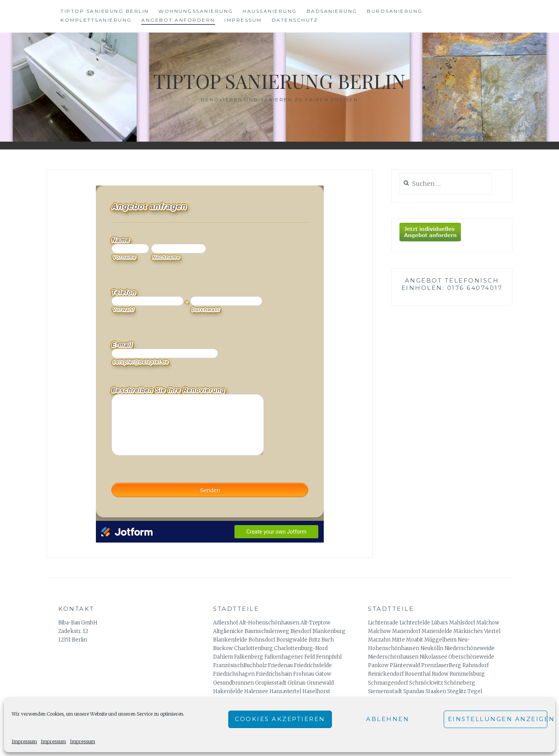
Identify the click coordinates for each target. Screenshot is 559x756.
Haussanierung (270, 11)
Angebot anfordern (178, 20)
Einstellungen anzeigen (498, 719)
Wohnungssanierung (196, 11)
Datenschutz (295, 20)
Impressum (24, 741)
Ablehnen (388, 719)
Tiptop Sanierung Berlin (105, 11)
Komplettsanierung (96, 20)
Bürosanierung (395, 11)
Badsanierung (332, 11)
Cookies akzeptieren (280, 719)
